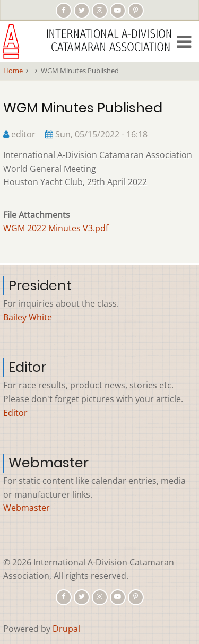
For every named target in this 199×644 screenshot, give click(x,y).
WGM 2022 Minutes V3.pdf (56, 228)
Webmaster (27, 508)
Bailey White (28, 317)
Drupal (66, 629)
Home (13, 71)
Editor (15, 413)
